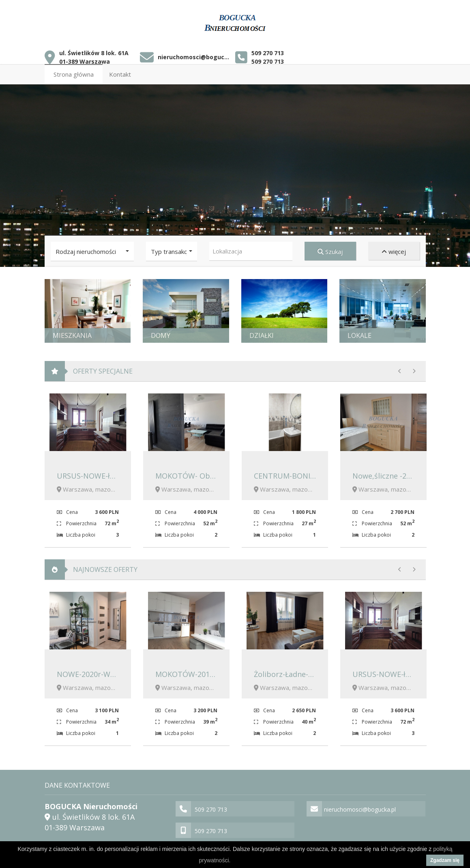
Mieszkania (72, 333)
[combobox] (251, 249)
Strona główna (74, 72)
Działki (262, 333)
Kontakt (120, 72)
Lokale (359, 333)
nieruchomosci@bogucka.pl (193, 55)
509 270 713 (268, 50)
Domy (161, 333)
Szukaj (330, 249)
